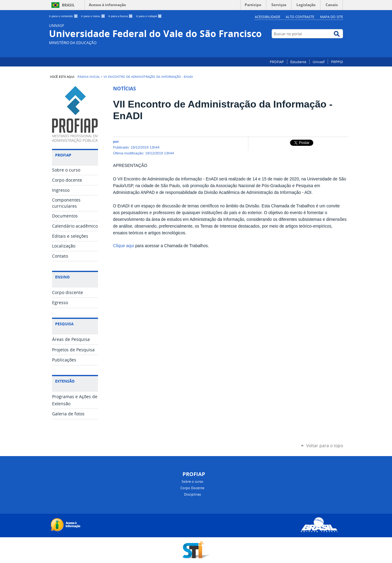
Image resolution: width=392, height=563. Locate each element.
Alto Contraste (300, 17)
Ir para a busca (121, 16)
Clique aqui (124, 246)
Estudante (298, 62)
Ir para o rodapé (149, 16)
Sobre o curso (192, 481)
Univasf (319, 62)
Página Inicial (89, 77)
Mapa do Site (332, 17)
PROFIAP (277, 62)
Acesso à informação (107, 5)
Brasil (68, 5)
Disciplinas (192, 494)
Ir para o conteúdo (64, 16)
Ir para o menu (94, 16)
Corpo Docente (192, 488)
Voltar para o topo (325, 446)
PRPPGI (337, 62)
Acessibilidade (268, 17)
